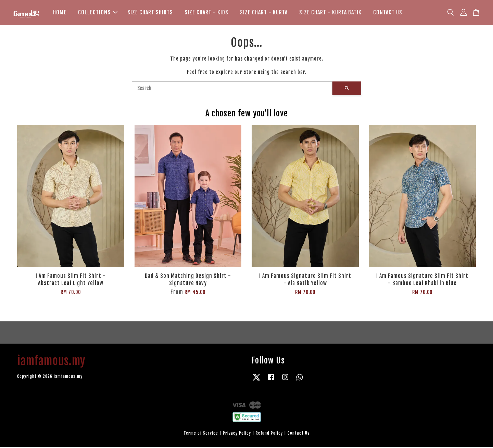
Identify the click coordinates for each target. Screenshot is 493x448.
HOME (60, 13)
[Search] (232, 89)
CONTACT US (388, 13)
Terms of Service (201, 434)
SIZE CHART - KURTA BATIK (330, 13)
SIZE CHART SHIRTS (150, 13)
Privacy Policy (237, 434)
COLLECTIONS (98, 13)
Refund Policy (269, 434)
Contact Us (299, 434)
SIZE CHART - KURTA (264, 13)
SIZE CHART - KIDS (206, 13)
